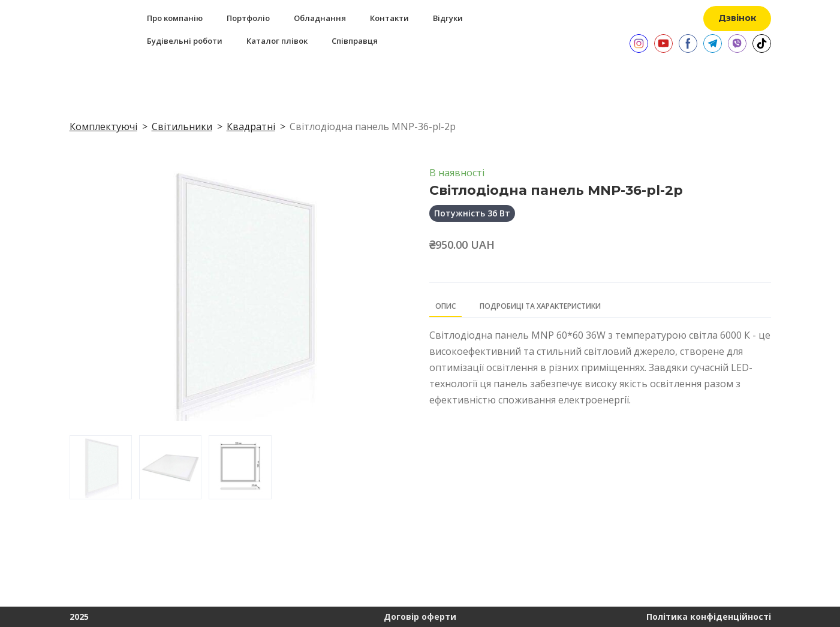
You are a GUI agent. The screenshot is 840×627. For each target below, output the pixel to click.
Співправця (355, 41)
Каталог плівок (277, 41)
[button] (737, 19)
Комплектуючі (103, 126)
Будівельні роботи (185, 41)
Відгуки (448, 18)
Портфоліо (248, 18)
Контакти (389, 18)
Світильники (182, 126)
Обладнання (320, 18)
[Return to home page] (83, 29)
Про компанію (175, 18)
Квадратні (251, 126)
